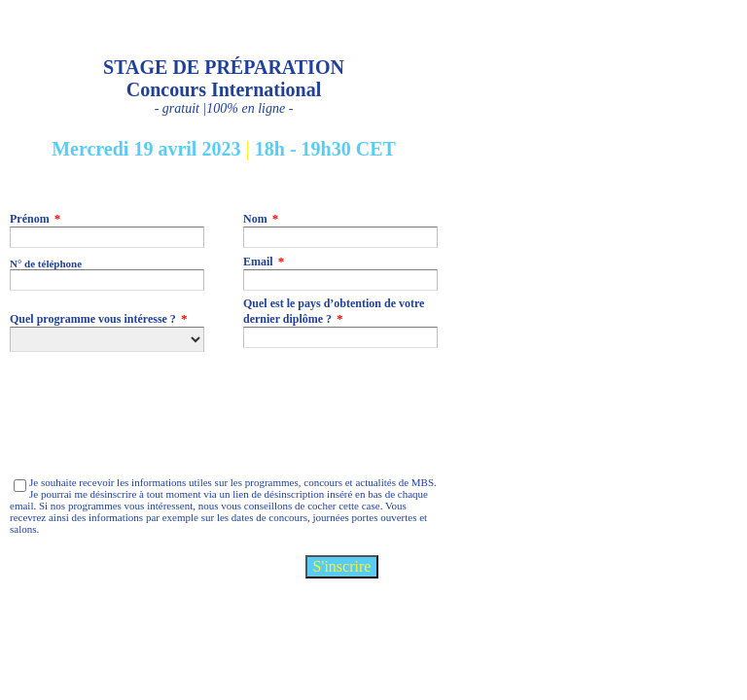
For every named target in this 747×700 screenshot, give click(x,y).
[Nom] (340, 237)
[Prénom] (107, 237)
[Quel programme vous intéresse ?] (107, 339)
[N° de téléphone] (107, 280)
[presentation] (158, 414)
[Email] (340, 280)
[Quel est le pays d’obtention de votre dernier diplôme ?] (340, 337)
